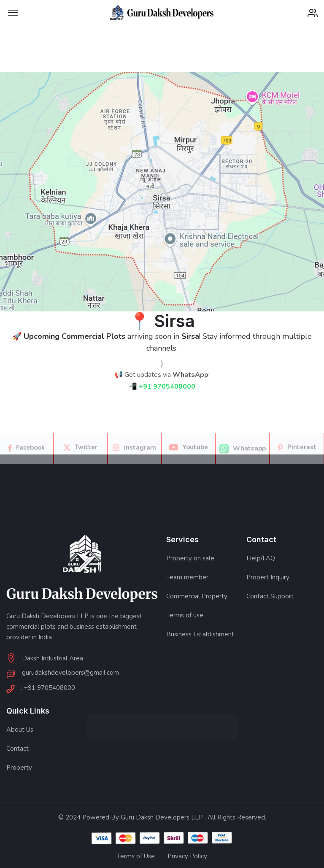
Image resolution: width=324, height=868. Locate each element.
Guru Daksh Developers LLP (162, 817)
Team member (187, 577)
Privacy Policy (187, 856)
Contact (18, 749)
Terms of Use (136, 856)
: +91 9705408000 (48, 688)
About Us (20, 730)
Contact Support (270, 596)
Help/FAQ (261, 558)
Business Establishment (200, 634)
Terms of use (185, 615)
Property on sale (190, 558)
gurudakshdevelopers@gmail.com (70, 673)
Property (19, 768)
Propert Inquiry (268, 577)
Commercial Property (197, 596)
